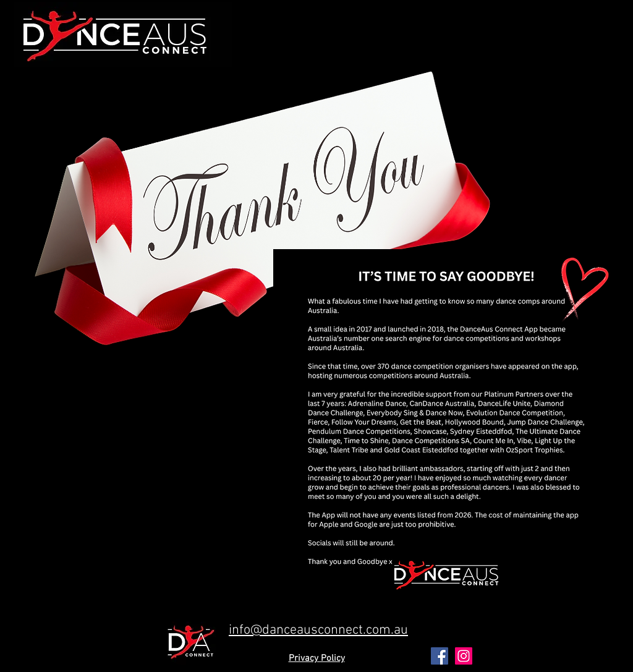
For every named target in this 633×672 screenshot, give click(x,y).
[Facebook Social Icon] (440, 656)
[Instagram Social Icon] (464, 656)
